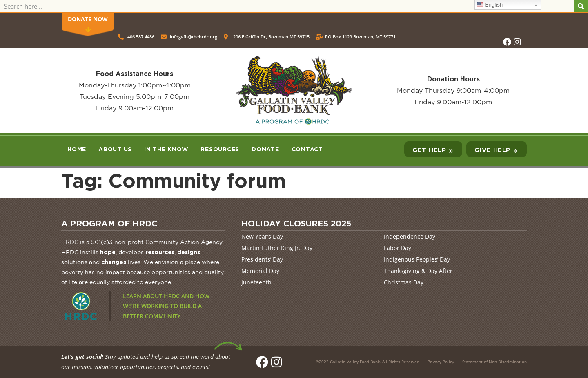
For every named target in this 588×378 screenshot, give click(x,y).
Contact (307, 149)
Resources (220, 149)
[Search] (581, 6)
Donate (265, 149)
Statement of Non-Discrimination (494, 362)
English (490, 5)
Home (77, 149)
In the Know (166, 149)
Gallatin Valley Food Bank (355, 362)
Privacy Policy (441, 362)
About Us (115, 149)
